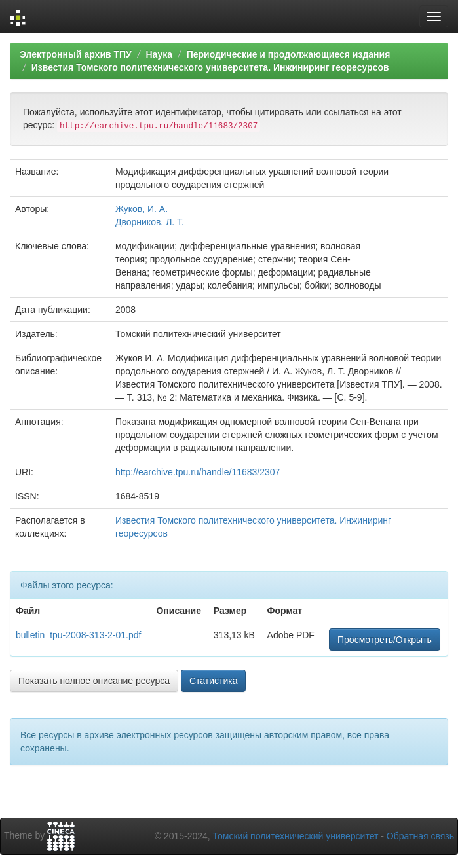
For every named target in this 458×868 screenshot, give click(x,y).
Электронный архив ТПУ (76, 54)
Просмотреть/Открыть (385, 640)
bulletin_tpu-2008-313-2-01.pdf (78, 635)
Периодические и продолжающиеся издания (289, 54)
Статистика (214, 681)
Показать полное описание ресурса (94, 681)
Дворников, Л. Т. (150, 222)
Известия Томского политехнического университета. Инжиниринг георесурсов (210, 67)
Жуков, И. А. (142, 209)
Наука (159, 54)
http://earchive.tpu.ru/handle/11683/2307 (198, 472)
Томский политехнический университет (296, 836)
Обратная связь (420, 836)
